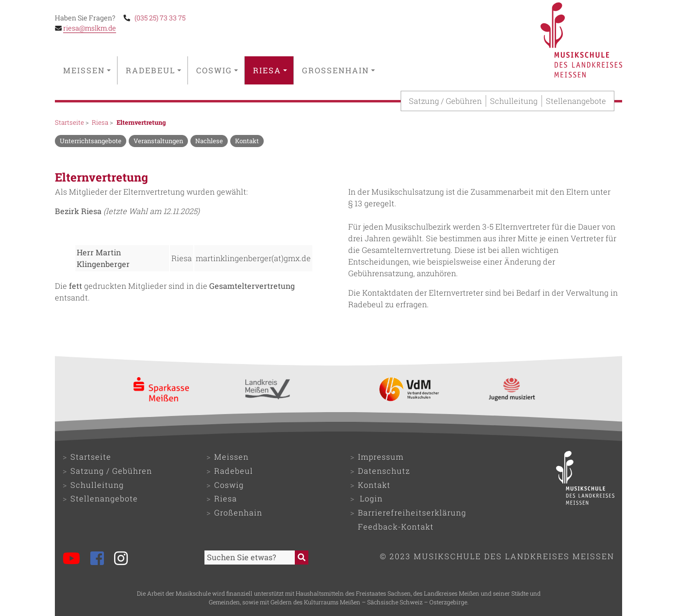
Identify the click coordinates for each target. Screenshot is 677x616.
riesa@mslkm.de (90, 28)
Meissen (87, 70)
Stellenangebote (576, 101)
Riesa (270, 70)
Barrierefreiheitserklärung (412, 512)
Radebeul (153, 70)
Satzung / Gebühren (445, 101)
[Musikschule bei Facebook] (101, 559)
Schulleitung (514, 101)
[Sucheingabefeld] (250, 558)
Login (371, 498)
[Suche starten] (302, 558)
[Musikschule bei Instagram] (125, 559)
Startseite (69, 122)
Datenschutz (384, 471)
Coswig (217, 70)
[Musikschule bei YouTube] (76, 559)
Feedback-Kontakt (396, 526)
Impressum (381, 457)
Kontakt (374, 485)
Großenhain (338, 70)
